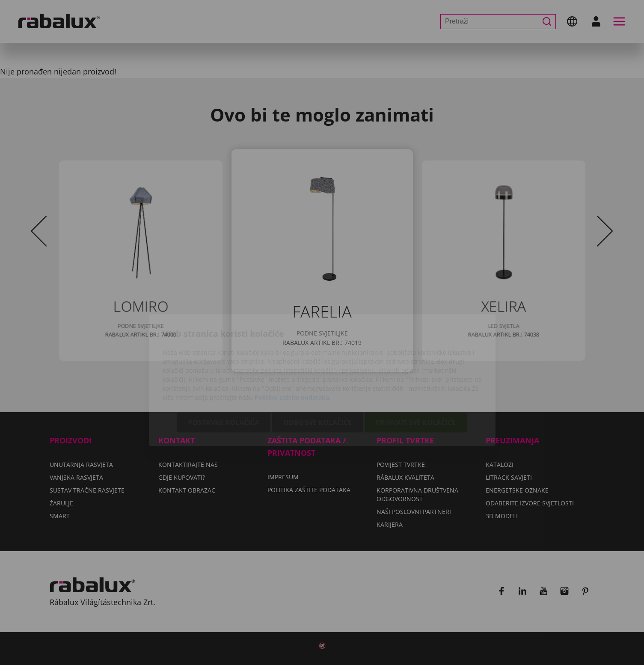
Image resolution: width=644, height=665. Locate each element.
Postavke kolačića (224, 375)
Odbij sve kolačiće (318, 375)
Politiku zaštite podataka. (293, 350)
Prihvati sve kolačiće (416, 375)
